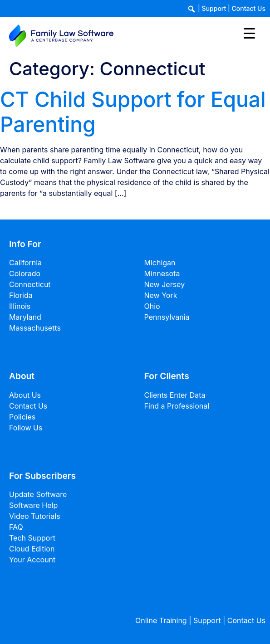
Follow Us (26, 428)
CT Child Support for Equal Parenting (133, 112)
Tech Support (32, 538)
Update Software (38, 494)
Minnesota (162, 273)
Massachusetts (35, 328)
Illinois (20, 306)
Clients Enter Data (175, 395)
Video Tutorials (35, 516)
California (25, 263)
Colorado (25, 273)
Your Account (32, 560)
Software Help (33, 505)
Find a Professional (177, 406)
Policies (22, 417)
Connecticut (30, 284)
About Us (25, 395)
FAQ (16, 527)
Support (214, 8)
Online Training (161, 620)
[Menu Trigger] (249, 33)
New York (161, 295)
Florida (21, 295)
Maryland (25, 317)
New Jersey (165, 284)
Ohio (152, 306)
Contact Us (249, 8)
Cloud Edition (32, 549)
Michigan (160, 263)
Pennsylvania (167, 317)
